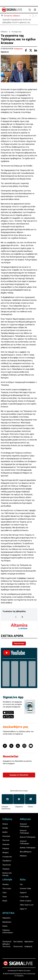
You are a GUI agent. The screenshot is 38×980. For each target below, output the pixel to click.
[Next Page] (22, 617)
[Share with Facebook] (26, 50)
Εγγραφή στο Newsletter (19, 775)
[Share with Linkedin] (36, 50)
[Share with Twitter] (31, 50)
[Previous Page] (16, 617)
